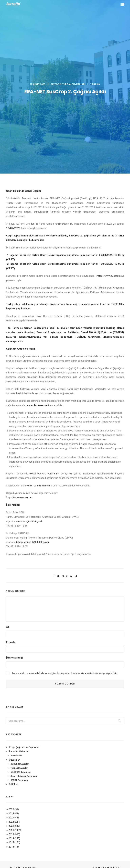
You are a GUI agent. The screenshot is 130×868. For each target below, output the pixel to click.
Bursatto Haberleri (19, 612)
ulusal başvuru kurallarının (44, 334)
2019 (14, 695)
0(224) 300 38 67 (31, 784)
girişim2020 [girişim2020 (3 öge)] (105, 804)
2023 (14, 678)
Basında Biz (16, 616)
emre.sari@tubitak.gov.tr (29, 382)
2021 (14, 686)
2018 (14, 699)
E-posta (11, 503)
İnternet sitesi (14, 518)
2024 (14, 674)
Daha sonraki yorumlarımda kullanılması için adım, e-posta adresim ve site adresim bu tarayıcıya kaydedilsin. (65, 534)
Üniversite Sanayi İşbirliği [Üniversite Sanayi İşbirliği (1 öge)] (103, 819)
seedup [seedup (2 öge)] (118, 809)
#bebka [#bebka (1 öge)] (93, 763)
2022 (14, 682)
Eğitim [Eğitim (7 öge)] (93, 804)
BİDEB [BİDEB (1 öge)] (106, 795)
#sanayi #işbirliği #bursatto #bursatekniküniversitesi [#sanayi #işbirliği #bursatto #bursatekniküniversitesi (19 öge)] (104, 779)
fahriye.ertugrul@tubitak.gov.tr (33, 403)
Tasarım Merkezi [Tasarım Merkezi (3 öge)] (98, 814)
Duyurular (14, 620)
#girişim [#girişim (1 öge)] (104, 763)
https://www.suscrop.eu (110, 136)
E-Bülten (14, 645)
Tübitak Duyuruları (74, 14)
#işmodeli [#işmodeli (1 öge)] (95, 773)
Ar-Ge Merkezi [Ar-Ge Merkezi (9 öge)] (97, 790)
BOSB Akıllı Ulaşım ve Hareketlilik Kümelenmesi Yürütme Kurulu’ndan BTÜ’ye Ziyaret (63, 770)
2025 (14, 670)
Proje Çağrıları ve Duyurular (24, 608)
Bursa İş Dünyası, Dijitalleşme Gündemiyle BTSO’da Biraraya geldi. (64, 784)
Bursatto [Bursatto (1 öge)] (95, 795)
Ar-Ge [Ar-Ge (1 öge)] (118, 785)
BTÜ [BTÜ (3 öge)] (109, 790)
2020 (15, 691)
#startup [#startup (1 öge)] (95, 785)
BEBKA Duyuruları (19, 640)
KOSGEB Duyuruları (20, 624)
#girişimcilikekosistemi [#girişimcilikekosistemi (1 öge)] (102, 768)
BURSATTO (65, 733)
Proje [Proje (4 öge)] (108, 809)
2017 (14, 703)
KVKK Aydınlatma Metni (65, 847)
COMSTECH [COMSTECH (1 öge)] (95, 799)
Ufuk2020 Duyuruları (20, 632)
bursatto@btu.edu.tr (17, 792)
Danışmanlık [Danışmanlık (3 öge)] (110, 799)
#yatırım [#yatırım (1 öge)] (107, 785)
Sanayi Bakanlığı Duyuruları (24, 637)
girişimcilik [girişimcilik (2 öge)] (95, 809)
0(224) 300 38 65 (31, 780)
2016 (14, 707)
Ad (8, 487)
